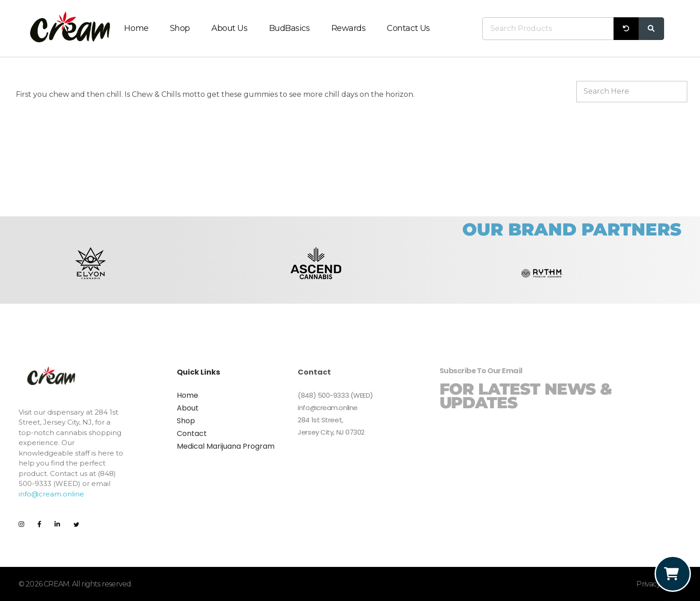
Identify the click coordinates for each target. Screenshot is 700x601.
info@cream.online (51, 494)
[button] (29, 273)
